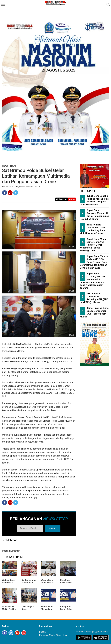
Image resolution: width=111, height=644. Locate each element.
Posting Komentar (11, 551)
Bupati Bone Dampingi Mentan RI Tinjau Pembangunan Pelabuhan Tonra (94, 215)
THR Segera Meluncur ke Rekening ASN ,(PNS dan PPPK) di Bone (94, 298)
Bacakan (62, 199)
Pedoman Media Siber (50, 635)
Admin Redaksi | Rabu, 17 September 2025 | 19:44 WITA (22, 187)
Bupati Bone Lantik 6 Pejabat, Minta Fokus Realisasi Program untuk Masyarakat (94, 200)
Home (5, 166)
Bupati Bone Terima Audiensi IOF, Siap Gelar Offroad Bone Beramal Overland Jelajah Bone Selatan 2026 (94, 262)
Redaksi (43, 632)
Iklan (65, 635)
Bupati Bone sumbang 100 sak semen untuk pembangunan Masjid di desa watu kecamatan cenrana (93, 281)
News (13, 166)
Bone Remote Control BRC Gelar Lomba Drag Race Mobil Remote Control (93, 229)
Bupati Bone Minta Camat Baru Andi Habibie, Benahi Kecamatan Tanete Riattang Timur (93, 245)
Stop (72, 199)
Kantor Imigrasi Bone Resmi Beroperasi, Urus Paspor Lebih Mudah (94, 312)
